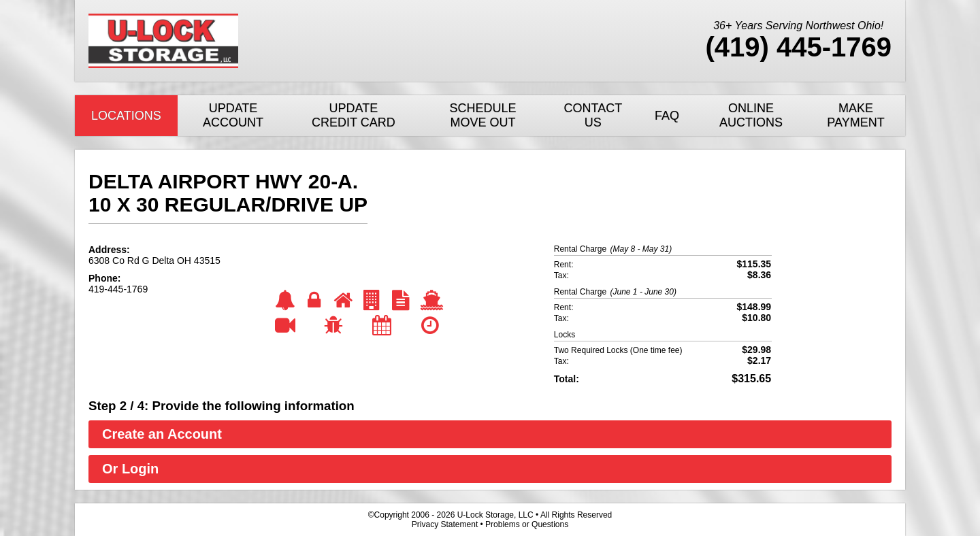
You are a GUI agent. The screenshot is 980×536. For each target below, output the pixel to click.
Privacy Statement (445, 524)
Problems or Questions (527, 524)
